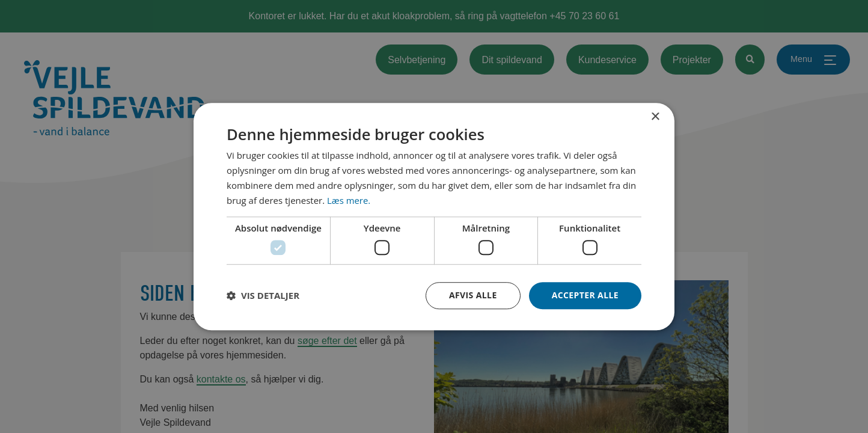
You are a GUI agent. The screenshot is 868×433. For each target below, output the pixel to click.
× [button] (655, 117)
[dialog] (434, 216)
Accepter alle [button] (585, 295)
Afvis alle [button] (473, 295)
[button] (263, 295)
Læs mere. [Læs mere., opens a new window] (349, 200)
